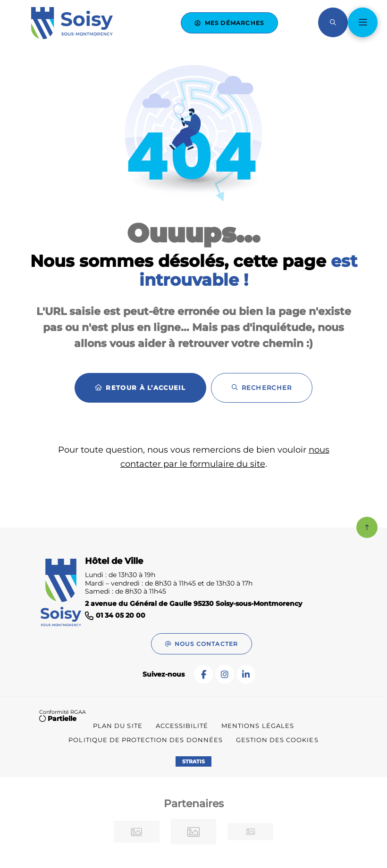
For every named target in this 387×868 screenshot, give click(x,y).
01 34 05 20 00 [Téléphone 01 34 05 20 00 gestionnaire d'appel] (121, 616)
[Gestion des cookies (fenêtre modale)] (277, 740)
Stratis (193, 761)
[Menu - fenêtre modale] (363, 22)
